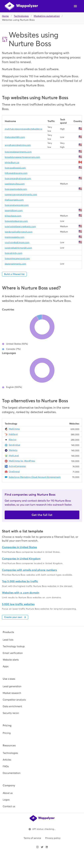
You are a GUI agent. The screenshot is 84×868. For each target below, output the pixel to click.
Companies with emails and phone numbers (29, 570)
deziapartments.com (15, 264)
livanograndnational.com (18, 178)
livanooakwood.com (15, 168)
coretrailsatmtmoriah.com (18, 248)
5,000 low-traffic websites (18, 604)
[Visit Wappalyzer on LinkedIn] (47, 847)
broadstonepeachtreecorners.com (22, 157)
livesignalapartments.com (18, 152)
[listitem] (42, 640)
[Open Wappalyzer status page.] (42, 829)
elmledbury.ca (12, 162)
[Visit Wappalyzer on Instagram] (37, 847)
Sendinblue (14, 445)
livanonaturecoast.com (17, 205)
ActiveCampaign (17, 466)
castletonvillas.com (15, 184)
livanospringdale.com (16, 189)
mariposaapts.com (15, 237)
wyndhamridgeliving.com (18, 145)
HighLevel (14, 455)
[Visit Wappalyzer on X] (42, 847)
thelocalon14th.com (15, 137)
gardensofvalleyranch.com (19, 232)
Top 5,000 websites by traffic (20, 581)
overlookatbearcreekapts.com (20, 226)
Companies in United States (19, 547)
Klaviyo (13, 439)
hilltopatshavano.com (16, 173)
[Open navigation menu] (75, 6)
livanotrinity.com (14, 253)
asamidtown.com (14, 210)
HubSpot (13, 434)
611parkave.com (13, 216)
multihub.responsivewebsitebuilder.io (24, 129)
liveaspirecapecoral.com (17, 258)
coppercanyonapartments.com (21, 194)
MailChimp (14, 429)
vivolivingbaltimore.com (17, 242)
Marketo (13, 450)
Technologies (21, 16)
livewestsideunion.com (16, 221)
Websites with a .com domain (21, 593)
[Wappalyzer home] (21, 6)
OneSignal (14, 471)
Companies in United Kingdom (21, 559)
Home (5, 16)
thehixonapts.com (14, 200)
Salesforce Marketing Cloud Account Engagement (35, 477)
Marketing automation (47, 16)
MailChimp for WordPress (22, 461)
